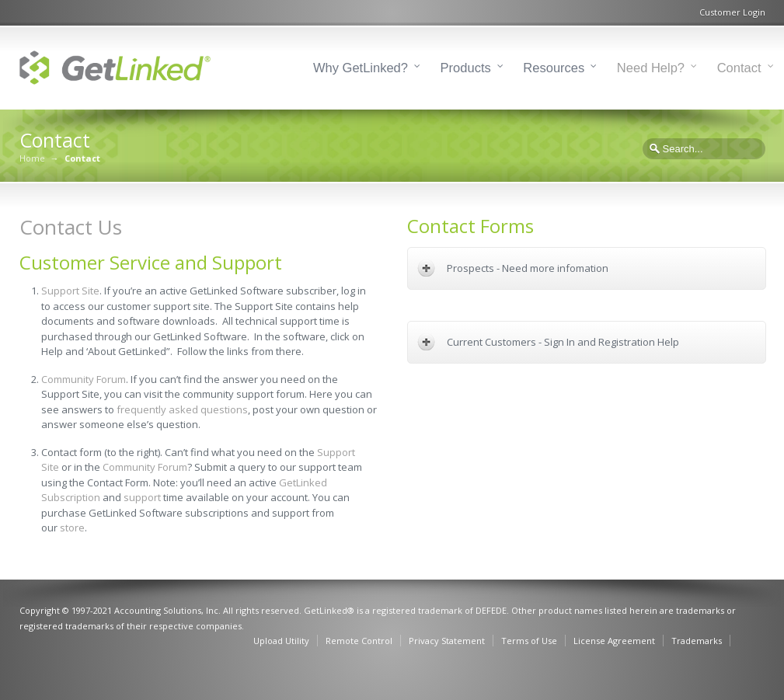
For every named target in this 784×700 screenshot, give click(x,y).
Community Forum (84, 379)
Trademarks (697, 641)
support (142, 497)
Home (32, 158)
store (72, 528)
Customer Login (732, 12)
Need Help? (651, 68)
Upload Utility (281, 641)
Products (466, 68)
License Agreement (614, 641)
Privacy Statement (447, 641)
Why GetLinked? (361, 68)
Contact (739, 68)
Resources (554, 68)
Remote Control (359, 641)
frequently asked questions (182, 409)
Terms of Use (529, 641)
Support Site (70, 291)
